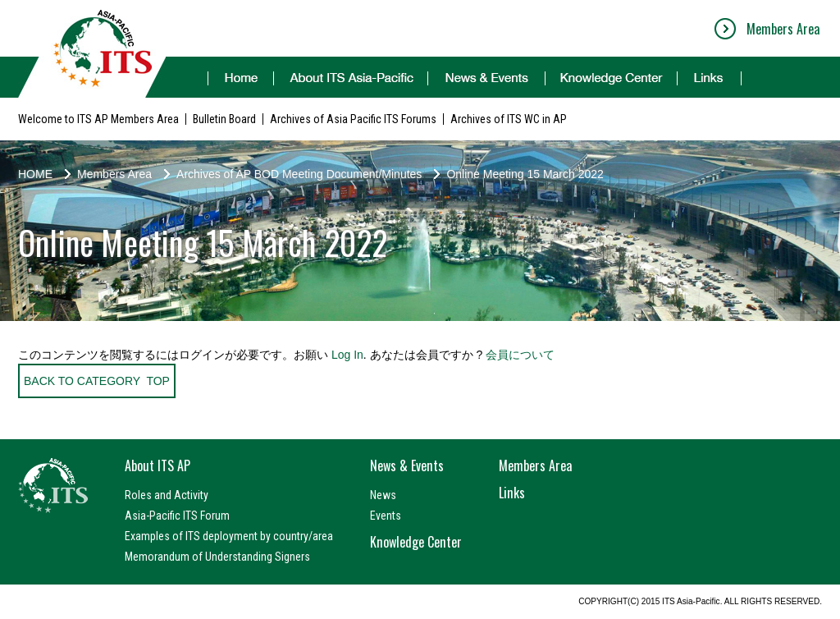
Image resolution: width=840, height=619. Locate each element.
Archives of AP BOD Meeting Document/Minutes (299, 174)
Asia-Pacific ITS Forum (177, 516)
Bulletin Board (224, 119)
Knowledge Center (416, 542)
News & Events (407, 465)
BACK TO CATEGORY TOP (97, 381)
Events (386, 516)
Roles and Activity (167, 495)
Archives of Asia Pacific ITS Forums (353, 119)
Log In (347, 355)
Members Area (783, 29)
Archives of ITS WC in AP (509, 119)
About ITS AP (157, 465)
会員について (520, 355)
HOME (35, 174)
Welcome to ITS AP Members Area (98, 119)
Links (512, 493)
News (383, 495)
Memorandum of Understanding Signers (217, 557)
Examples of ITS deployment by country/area (229, 536)
